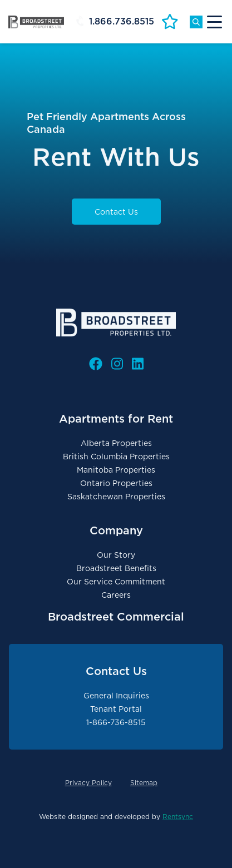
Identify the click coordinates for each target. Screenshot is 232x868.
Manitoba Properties (116, 470)
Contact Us (116, 212)
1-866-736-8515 (116, 722)
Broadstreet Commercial (116, 617)
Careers (116, 595)
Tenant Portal (116, 709)
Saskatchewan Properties (116, 497)
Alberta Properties (116, 443)
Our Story (116, 555)
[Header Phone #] (118, 22)
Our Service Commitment (116, 582)
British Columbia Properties (116, 457)
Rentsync (178, 817)
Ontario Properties (116, 483)
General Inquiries (116, 696)
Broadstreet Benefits (116, 568)
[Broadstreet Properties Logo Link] (36, 22)
